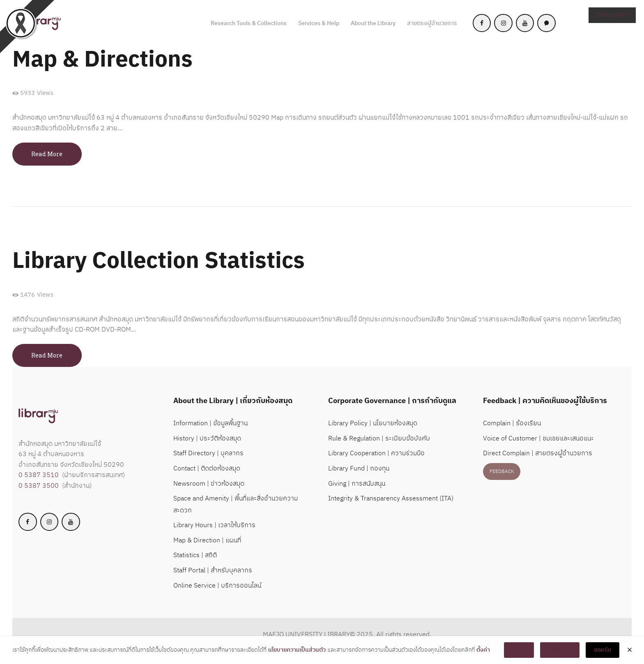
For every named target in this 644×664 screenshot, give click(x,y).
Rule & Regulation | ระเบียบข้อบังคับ (379, 439)
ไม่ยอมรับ (560, 650)
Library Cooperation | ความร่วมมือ (376, 453)
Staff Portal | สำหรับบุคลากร (213, 571)
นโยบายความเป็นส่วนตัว (297, 650)
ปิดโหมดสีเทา (612, 15)
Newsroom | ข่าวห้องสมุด (209, 484)
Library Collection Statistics (159, 262)
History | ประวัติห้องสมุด (207, 439)
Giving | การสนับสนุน (357, 484)
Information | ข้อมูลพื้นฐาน (210, 423)
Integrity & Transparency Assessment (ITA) (391, 499)
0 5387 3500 (39, 486)
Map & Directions (102, 60)
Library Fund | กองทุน (359, 469)
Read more (47, 154)
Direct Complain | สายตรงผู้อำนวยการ (538, 453)
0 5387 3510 (39, 475)
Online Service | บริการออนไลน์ (217, 586)
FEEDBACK (502, 471)
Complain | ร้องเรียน (512, 423)
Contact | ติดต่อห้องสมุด (207, 469)
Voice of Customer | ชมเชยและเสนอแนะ (538, 439)
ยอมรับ (603, 650)
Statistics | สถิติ (195, 555)
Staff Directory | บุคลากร (208, 453)
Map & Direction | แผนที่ (207, 541)
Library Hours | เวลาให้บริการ (214, 525)
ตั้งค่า (483, 650)
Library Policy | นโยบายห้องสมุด (373, 423)
